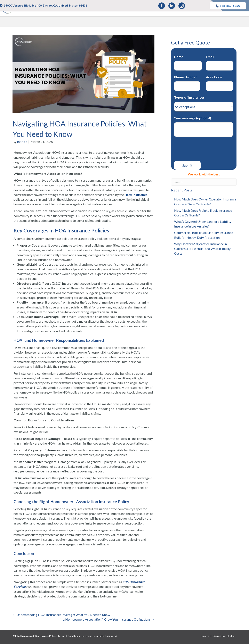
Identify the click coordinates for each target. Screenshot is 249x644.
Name (188, 63)
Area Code (220, 83)
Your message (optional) (204, 126)
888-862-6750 (228, 6)
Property (176, 22)
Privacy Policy (48, 636)
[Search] (204, 182)
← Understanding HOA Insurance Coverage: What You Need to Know (61, 615)
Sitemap (86, 636)
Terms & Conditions (69, 636)
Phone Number (188, 83)
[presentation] (205, 149)
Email (220, 63)
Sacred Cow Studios (224, 636)
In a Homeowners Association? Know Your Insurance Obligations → (107, 619)
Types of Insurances (204, 102)
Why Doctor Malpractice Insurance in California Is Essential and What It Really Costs (202, 249)
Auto (122, 22)
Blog (240, 22)
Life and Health (147, 22)
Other (222, 22)
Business (200, 22)
